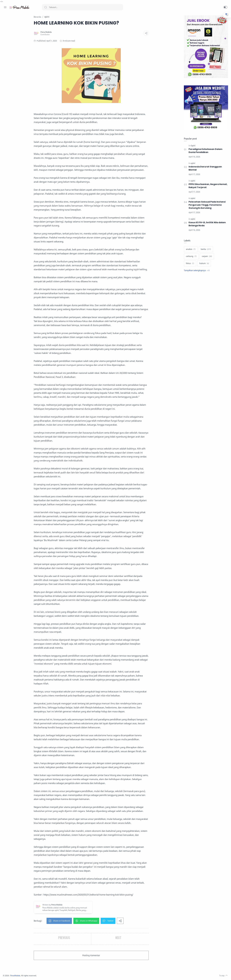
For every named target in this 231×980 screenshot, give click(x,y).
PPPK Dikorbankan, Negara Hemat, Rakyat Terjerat (207, 186)
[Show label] (196, 271)
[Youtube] (18, 974)
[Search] (82, 7)
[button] (225, 7)
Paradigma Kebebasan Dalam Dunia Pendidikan (205, 151)
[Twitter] (14, 974)
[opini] (192, 163)
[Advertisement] (205, 324)
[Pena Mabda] (65, 32)
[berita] (205, 249)
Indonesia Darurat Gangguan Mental (204, 168)
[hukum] (203, 264)
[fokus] (189, 264)
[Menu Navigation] (5, 7)
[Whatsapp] (23, 974)
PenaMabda (55, 976)
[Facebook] (5, 974)
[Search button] (46, 7)
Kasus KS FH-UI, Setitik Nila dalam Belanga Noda (206, 224)
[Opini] (192, 146)
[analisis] (190, 249)
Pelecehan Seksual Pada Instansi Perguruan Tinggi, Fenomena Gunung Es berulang (206, 205)
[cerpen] (206, 257)
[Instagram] (10, 974)
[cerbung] (190, 257)
